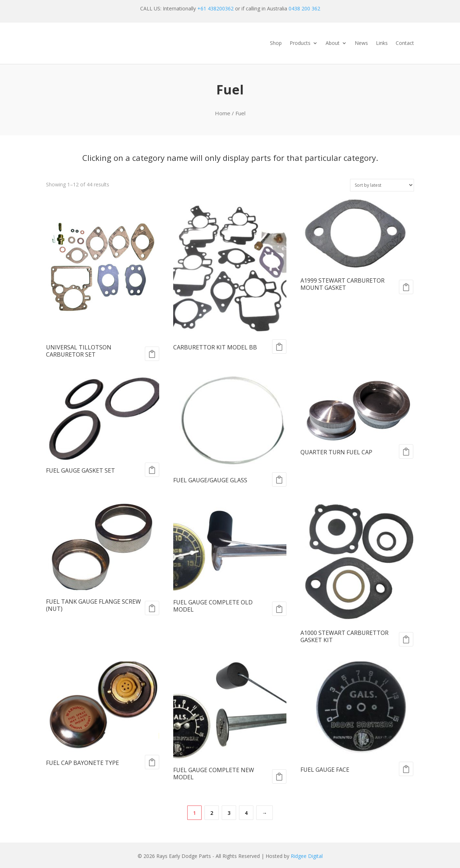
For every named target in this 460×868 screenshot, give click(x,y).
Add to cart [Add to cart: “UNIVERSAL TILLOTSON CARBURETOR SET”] (152, 354)
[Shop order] (382, 185)
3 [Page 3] (229, 813)
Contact (405, 43)
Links (382, 43)
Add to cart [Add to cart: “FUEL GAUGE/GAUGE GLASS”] (279, 479)
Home (223, 113)
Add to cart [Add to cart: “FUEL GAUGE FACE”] (406, 769)
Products (300, 43)
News (361, 43)
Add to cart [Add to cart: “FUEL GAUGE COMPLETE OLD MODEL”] (279, 609)
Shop (276, 43)
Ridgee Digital (307, 856)
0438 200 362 (304, 8)
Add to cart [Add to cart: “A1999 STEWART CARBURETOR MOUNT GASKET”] (406, 287)
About (333, 43)
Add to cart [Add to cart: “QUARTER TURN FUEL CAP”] (406, 451)
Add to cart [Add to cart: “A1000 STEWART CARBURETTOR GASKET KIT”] (406, 639)
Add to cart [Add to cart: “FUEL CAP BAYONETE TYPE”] (152, 762)
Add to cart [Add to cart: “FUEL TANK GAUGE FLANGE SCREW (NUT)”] (152, 608)
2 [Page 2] (212, 813)
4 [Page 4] (246, 813)
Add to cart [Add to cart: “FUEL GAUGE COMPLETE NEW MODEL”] (279, 776)
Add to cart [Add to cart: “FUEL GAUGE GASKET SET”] (152, 470)
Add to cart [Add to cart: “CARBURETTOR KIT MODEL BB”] (279, 347)
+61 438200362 (215, 8)
